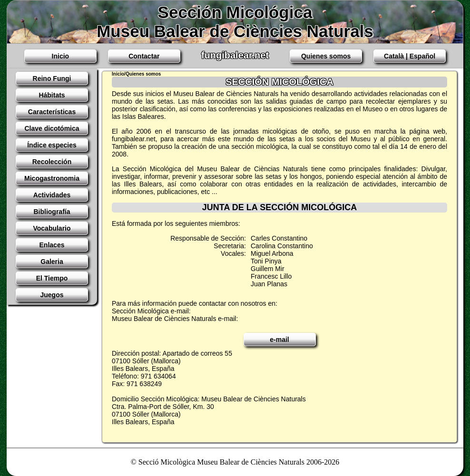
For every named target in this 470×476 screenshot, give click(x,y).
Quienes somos (326, 56)
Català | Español (410, 56)
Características (52, 112)
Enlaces (52, 245)
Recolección (52, 162)
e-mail (279, 340)
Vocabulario (52, 228)
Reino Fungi (52, 78)
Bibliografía (52, 212)
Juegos (52, 295)
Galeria (52, 262)
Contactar (144, 56)
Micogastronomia (52, 178)
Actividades (52, 195)
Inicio (61, 56)
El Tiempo (52, 278)
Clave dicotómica (52, 128)
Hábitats (52, 95)
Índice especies (52, 145)
